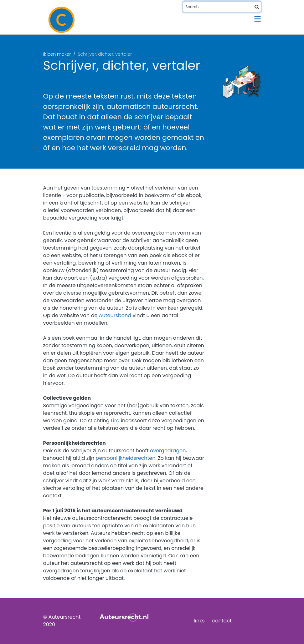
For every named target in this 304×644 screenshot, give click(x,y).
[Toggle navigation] (258, 19)
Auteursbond (115, 315)
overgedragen (168, 451)
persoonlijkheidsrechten (126, 458)
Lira (115, 421)
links (199, 621)
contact (222, 621)
